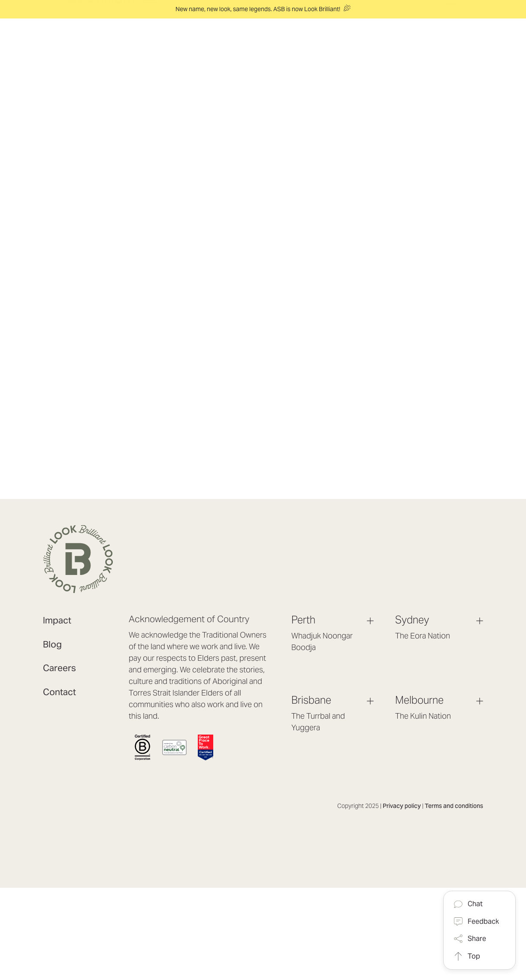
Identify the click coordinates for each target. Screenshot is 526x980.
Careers (59, 668)
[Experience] (261, 44)
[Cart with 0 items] (456, 36)
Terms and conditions (454, 806)
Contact (59, 692)
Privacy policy (402, 806)
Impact (57, 620)
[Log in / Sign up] (451, 51)
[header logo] (112, 44)
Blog (52, 644)
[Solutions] (209, 44)
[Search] (478, 43)
